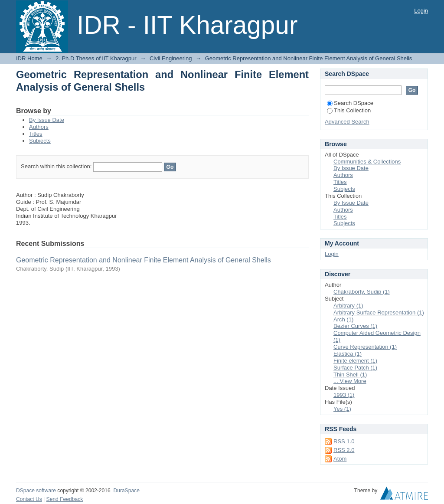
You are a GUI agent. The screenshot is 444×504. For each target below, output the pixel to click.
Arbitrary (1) (348, 306)
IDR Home (29, 58)
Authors (39, 127)
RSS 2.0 (344, 450)
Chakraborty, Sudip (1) (362, 292)
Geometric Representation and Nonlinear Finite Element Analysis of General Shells (144, 260)
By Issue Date (47, 120)
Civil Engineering (171, 58)
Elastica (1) (348, 354)
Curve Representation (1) (365, 347)
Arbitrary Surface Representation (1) (379, 313)
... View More (350, 381)
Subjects (40, 141)
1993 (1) (344, 395)
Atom (340, 459)
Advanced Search (347, 122)
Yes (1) (342, 409)
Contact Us (29, 499)
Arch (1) (343, 319)
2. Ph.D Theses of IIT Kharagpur (96, 58)
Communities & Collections (367, 162)
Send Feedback (65, 499)
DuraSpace (126, 491)
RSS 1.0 (344, 441)
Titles (36, 134)
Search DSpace (350, 103)
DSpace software (36, 491)
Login (421, 11)
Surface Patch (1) (355, 368)
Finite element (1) (355, 361)
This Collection (349, 110)
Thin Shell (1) (350, 375)
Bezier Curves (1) (355, 326)
